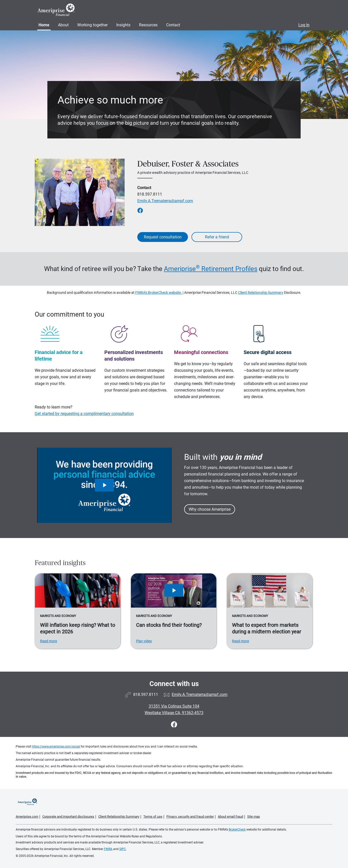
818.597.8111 (150, 194)
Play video (144, 641)
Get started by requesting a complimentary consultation (84, 414)
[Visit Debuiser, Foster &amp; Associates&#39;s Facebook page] (174, 725)
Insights (123, 25)
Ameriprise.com (27, 817)
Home (44, 25)
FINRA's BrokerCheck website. (159, 293)
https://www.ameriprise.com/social (56, 747)
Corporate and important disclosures (68, 817)
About (63, 25)
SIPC (123, 849)
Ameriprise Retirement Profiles (211, 269)
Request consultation (163, 237)
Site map (254, 817)
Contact (173, 25)
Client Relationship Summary (261, 293)
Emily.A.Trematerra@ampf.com (165, 201)
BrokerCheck (237, 830)
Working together (92, 25)
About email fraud (230, 817)
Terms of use (153, 817)
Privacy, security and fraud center (190, 817)
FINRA (108, 849)
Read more (49, 641)
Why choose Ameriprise (210, 509)
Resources (148, 25)
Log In (304, 25)
